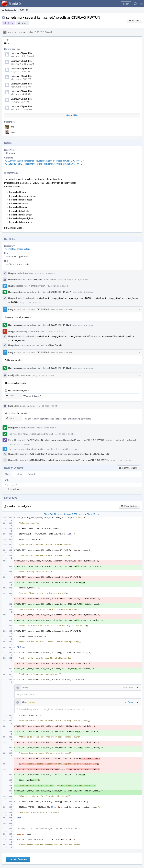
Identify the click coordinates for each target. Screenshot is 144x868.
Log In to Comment (18, 859)
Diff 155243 (43, 309)
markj (12, 153)
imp (12, 127)
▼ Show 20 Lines (92, 514)
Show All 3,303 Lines (73, 514)
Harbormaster (15, 292)
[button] (141, 4)
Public (24, 23)
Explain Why (132, 440)
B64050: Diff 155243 (60, 325)
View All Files (72, 115)
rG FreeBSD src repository (18, 249)
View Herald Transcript (55, 280)
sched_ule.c (15, 489)
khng (23, 32)
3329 (10, 396)
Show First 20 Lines (53, 514)
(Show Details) (55, 345)
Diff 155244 (43, 352)
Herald (11, 280)
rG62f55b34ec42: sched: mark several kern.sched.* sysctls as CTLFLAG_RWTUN (45, 164)
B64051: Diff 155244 (60, 368)
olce (13, 132)
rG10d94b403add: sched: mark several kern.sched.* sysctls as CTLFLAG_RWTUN (45, 161)
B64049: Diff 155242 (60, 292)
